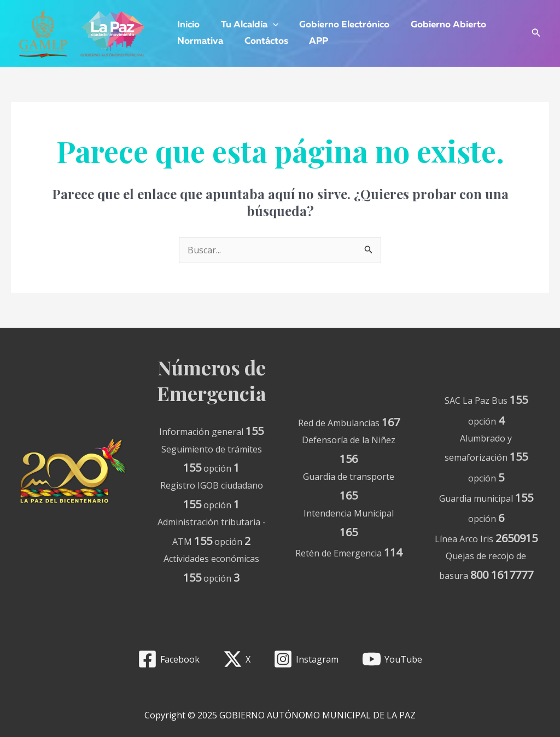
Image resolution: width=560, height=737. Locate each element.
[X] (237, 659)
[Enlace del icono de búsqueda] (536, 34)
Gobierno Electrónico (338, 25)
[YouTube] (392, 659)
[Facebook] (168, 659)
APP (313, 41)
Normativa (199, 41)
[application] (269, 25)
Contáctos (262, 41)
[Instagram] (306, 659)
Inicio (187, 25)
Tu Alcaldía (246, 25)
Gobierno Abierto (440, 25)
